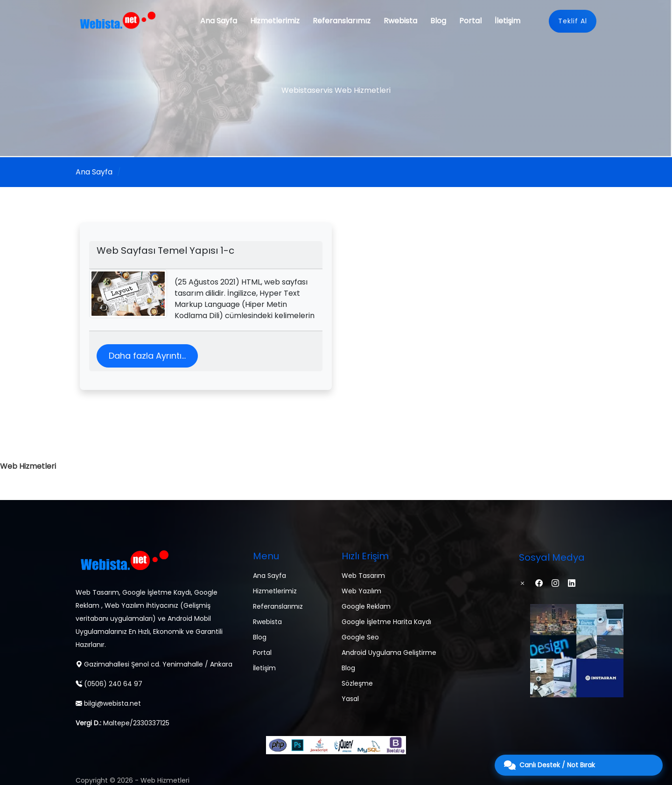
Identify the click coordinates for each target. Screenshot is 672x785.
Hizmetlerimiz (275, 21)
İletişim (507, 21)
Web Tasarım (363, 576)
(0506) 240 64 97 (109, 684)
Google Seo (360, 637)
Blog (438, 21)
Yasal (350, 699)
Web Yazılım (361, 591)
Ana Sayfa (219, 21)
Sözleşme (357, 683)
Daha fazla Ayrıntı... (147, 356)
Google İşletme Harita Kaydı (386, 622)
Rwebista (400, 21)
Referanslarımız (342, 21)
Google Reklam (366, 606)
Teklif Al (573, 21)
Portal (470, 21)
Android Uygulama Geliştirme (389, 653)
